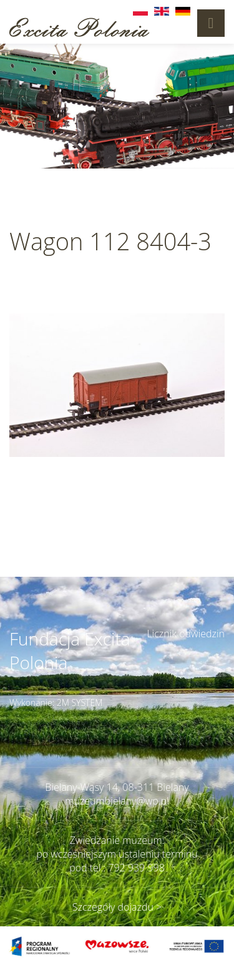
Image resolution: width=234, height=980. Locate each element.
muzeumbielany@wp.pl (117, 801)
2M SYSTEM (80, 703)
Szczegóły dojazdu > (117, 907)
